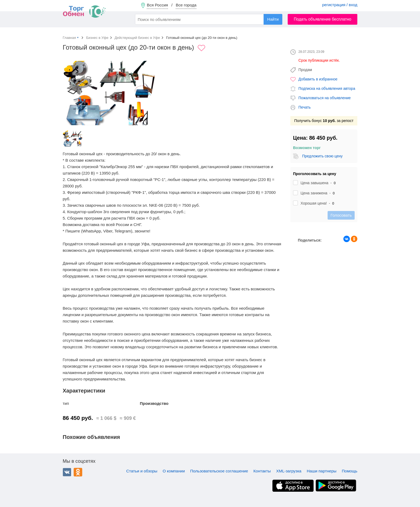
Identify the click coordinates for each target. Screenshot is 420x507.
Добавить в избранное (318, 79)
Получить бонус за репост (324, 121)
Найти (273, 19)
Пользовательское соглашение (219, 471)
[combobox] (209, 19)
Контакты (262, 471)
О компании (174, 471)
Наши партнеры (322, 471)
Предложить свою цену (322, 156)
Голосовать (341, 215)
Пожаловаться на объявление (325, 98)
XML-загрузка (289, 471)
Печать (305, 107)
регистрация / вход (340, 5)
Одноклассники (78, 472)
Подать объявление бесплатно (323, 19)
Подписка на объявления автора (327, 88)
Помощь (350, 471)
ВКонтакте (67, 472)
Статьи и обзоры (142, 471)
